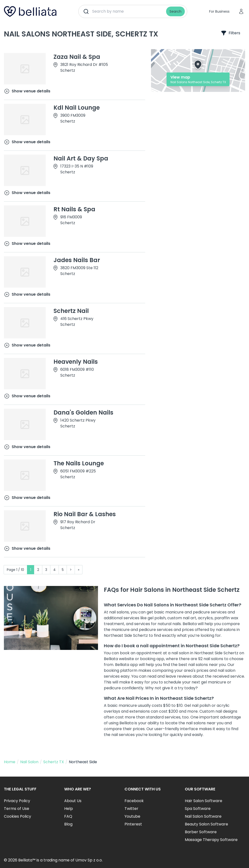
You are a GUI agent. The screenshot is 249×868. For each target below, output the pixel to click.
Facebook (134, 801)
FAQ (68, 816)
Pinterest (133, 824)
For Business (219, 11)
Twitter (131, 809)
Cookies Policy (18, 816)
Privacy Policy (17, 801)
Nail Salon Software (203, 816)
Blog (68, 824)
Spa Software (198, 809)
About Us (73, 801)
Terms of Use (17, 809)
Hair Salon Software (204, 801)
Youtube (132, 816)
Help (69, 809)
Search (175, 11)
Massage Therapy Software (211, 840)
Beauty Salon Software (206, 824)
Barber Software (201, 832)
